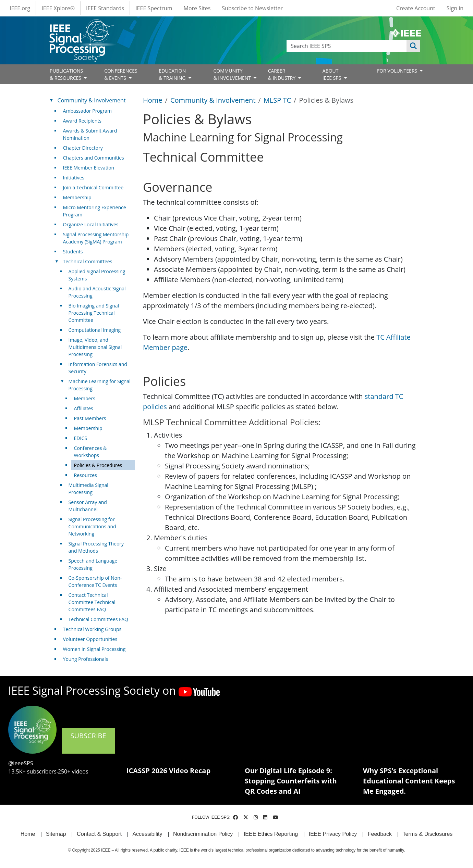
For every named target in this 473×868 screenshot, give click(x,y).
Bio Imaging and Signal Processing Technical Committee (94, 313)
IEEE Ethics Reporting (271, 834)
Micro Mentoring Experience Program (95, 211)
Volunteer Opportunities (90, 639)
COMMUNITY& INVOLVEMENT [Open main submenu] (233, 74)
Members (85, 398)
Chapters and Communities (94, 158)
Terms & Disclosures (428, 834)
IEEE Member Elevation (89, 168)
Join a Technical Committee (93, 187)
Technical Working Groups (92, 629)
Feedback (380, 834)
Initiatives (74, 178)
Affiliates (84, 408)
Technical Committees (88, 261)
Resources (86, 475)
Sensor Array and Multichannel (88, 506)
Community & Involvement (213, 100)
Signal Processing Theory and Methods (96, 547)
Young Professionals (86, 659)
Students (73, 251)
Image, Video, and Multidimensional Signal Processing (95, 347)
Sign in (455, 8)
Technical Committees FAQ (98, 619)
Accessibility (147, 834)
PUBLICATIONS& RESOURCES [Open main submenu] (66, 74)
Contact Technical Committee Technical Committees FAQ (92, 602)
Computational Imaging (95, 330)
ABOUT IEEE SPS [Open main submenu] (332, 74)
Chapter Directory (83, 148)
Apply (413, 46)
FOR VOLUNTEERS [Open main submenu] (398, 71)
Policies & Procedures (98, 465)
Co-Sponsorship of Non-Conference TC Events (95, 581)
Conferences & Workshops (90, 452)
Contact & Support (99, 834)
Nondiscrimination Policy (203, 834)
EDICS (81, 438)
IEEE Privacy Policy (333, 834)
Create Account (416, 8)
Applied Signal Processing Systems (97, 275)
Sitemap (56, 834)
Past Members (90, 418)
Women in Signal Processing (94, 649)
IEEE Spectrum (154, 8)
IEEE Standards (105, 8)
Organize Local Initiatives (91, 224)
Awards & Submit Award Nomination (90, 134)
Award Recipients (82, 121)
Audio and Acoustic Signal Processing (97, 292)
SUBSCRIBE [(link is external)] (88, 740)
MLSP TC (277, 100)
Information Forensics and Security (98, 368)
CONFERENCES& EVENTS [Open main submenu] (121, 74)
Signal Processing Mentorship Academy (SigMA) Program (96, 238)
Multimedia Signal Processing (88, 489)
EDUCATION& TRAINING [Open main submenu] (173, 74)
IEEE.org (20, 8)
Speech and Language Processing (93, 564)
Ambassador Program (87, 111)
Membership (77, 197)
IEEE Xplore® (58, 8)
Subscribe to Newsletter (252, 8)
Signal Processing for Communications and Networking (92, 526)
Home (153, 100)
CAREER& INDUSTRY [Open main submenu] (282, 74)
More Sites (197, 8)
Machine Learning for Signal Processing (100, 385)
